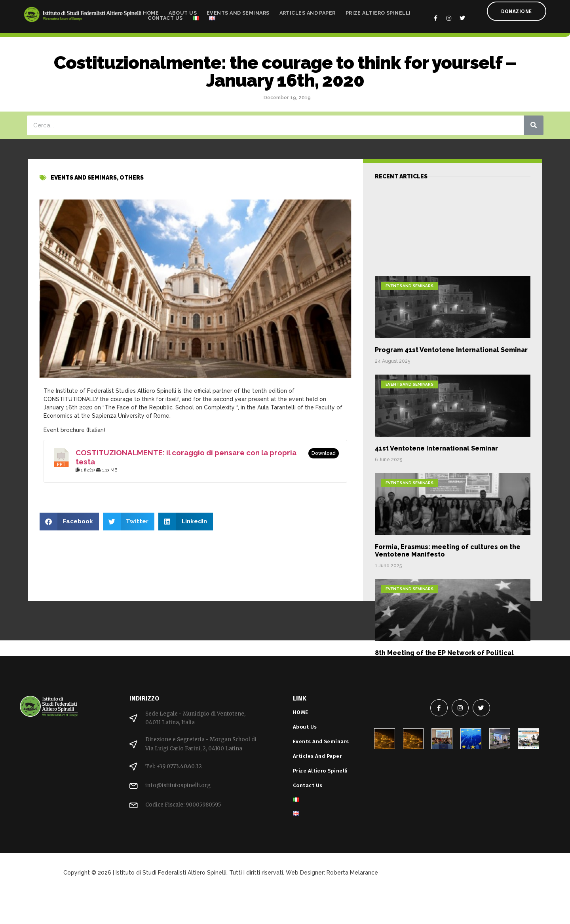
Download (324, 453)
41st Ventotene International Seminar (436, 535)
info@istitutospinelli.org (178, 785)
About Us (183, 11)
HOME (151, 11)
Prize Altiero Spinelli (378, 11)
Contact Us (165, 16)
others (132, 184)
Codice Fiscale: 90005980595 (183, 805)
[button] (69, 522)
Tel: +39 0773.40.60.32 (174, 766)
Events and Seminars (238, 11)
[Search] (534, 125)
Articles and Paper (308, 11)
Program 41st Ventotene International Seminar (451, 437)
